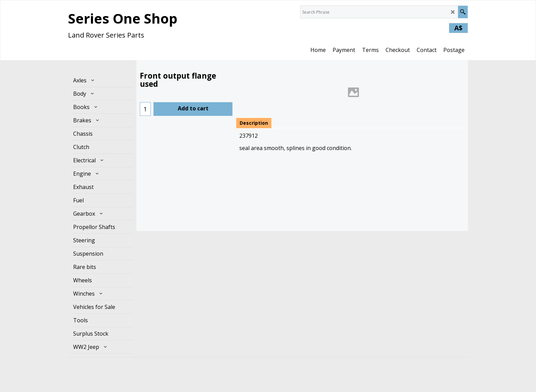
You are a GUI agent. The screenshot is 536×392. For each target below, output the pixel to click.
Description (254, 123)
